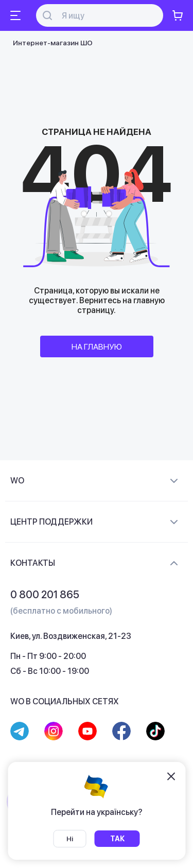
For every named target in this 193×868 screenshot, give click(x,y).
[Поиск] (106, 16)
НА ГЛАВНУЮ (97, 347)
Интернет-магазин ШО (53, 43)
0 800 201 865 (45, 595)
